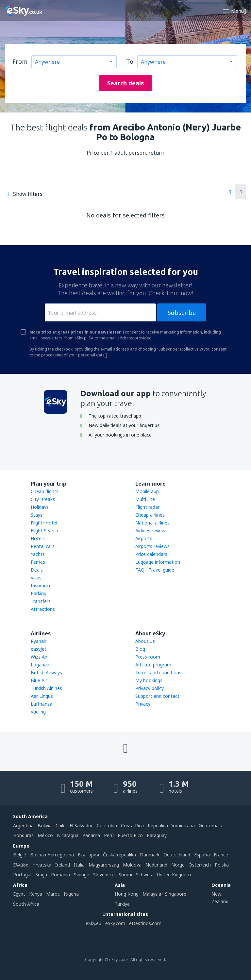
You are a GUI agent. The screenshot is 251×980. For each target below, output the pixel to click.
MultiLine (145, 499)
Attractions (43, 609)
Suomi (125, 875)
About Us (145, 641)
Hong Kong (127, 894)
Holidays (40, 507)
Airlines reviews (151, 531)
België (20, 855)
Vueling (38, 712)
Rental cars (43, 546)
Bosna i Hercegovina (52, 855)
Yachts (38, 554)
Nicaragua (68, 835)
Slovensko (104, 875)
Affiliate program (153, 665)
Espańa (202, 855)
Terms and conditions (158, 672)
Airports (144, 538)
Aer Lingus (42, 696)
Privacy (143, 704)
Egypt (19, 894)
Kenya (36, 894)
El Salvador (81, 825)
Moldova (132, 865)
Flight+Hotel (44, 523)
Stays (37, 515)
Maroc (53, 894)
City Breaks (43, 499)
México (45, 835)
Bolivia (45, 825)
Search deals (126, 83)
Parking (39, 593)
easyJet (39, 649)
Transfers (41, 601)
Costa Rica (132, 825)
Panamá (91, 835)
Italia (79, 865)
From (20, 61)
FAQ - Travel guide (155, 570)
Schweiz (144, 875)
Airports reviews (152, 546)
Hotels (38, 538)
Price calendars (151, 554)
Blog (140, 649)
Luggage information (158, 562)
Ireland (63, 865)
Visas (36, 578)
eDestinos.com (145, 923)
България (88, 855)
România (60, 875)
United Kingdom (174, 875)
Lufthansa (42, 704)
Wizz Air (39, 657)
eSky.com (115, 923)
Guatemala (210, 825)
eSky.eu (93, 923)
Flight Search (44, 531)
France (221, 855)
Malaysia (152, 894)
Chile (61, 825)
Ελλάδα (21, 865)
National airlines (152, 523)
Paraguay (157, 835)
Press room (148, 657)
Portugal (22, 875)
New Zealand (220, 897)
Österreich (200, 865)
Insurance (41, 585)
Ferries (38, 562)
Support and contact (157, 696)
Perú (109, 835)
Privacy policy (150, 688)
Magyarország (104, 865)
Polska (222, 865)
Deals (37, 570)
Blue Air (39, 680)
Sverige (82, 875)
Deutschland (177, 855)
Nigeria (71, 894)
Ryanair (39, 641)
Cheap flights (45, 491)
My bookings (149, 680)
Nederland (156, 865)
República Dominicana (171, 825)
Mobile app (147, 491)
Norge (178, 865)
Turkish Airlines (46, 688)
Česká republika (119, 855)
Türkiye (122, 904)
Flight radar (147, 507)
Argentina (23, 825)
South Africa (26, 904)
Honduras (23, 835)
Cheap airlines (150, 515)
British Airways (46, 672)
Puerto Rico (130, 835)
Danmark (150, 855)
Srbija (41, 875)
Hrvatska (42, 865)
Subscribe (182, 313)
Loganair (40, 665)
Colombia (107, 825)
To (130, 61)
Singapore (176, 894)
